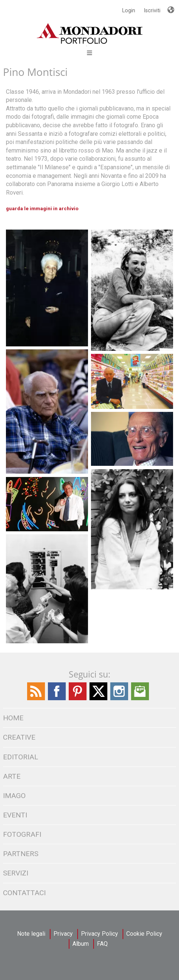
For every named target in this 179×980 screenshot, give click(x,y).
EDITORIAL (21, 757)
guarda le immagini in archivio (42, 209)
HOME (13, 718)
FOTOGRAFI (22, 834)
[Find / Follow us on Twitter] (98, 698)
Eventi (15, 815)
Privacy (63, 934)
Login (129, 10)
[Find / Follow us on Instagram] (119, 698)
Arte (12, 776)
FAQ (102, 944)
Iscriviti (152, 10)
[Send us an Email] (140, 698)
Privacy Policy (100, 934)
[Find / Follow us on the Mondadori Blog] (36, 698)
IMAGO (14, 796)
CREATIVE (19, 737)
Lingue (170, 7)
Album (81, 944)
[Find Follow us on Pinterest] (78, 698)
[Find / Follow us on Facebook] (57, 698)
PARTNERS (21, 854)
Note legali (31, 934)
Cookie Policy (144, 934)
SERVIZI (16, 873)
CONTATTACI (24, 893)
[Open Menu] (87, 46)
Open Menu (89, 53)
